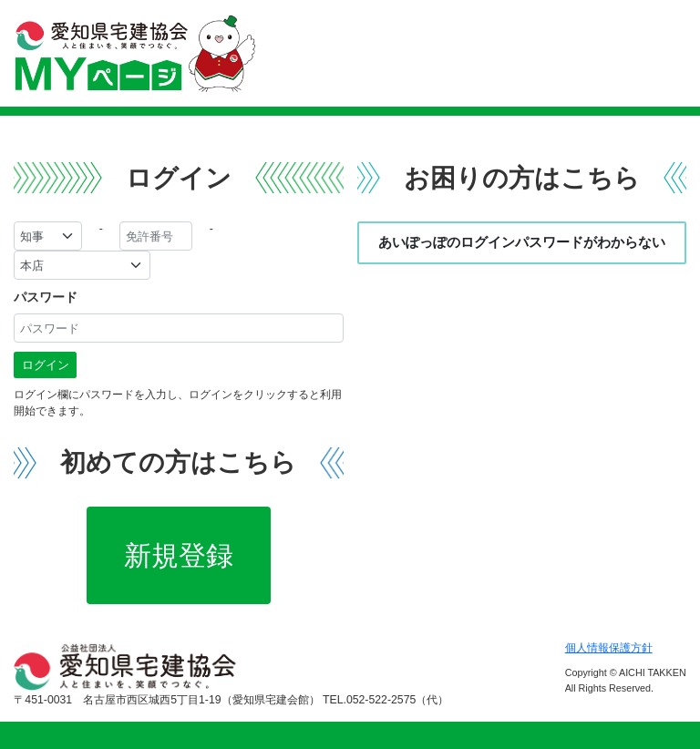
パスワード (46, 298)
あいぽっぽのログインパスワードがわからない (522, 242)
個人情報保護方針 (609, 648)
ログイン (46, 365)
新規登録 (179, 555)
